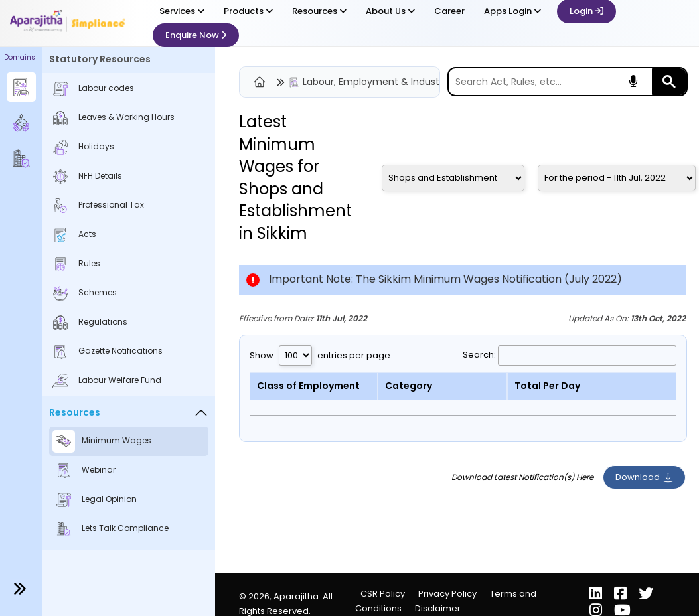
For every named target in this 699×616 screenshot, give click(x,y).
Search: (570, 355)
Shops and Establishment (295, 200)
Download (644, 477)
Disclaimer (438, 608)
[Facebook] (622, 595)
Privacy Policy (447, 594)
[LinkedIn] (597, 595)
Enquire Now (196, 35)
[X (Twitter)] (646, 595)
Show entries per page (320, 355)
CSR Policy (383, 594)
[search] (550, 82)
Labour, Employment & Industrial (378, 82)
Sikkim (282, 233)
